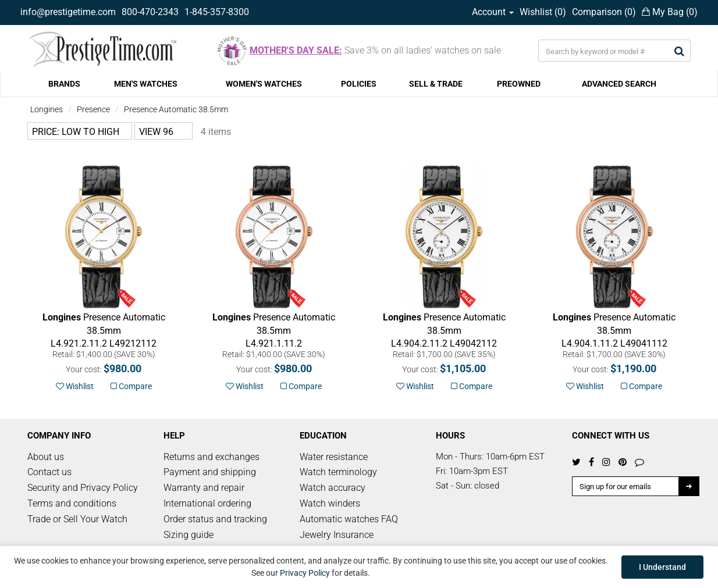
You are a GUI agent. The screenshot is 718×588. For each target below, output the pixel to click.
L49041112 (614, 331)
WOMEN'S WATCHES (264, 84)
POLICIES (359, 84)
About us (46, 457)
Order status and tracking (215, 519)
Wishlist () (543, 12)
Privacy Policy (305, 573)
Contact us (49, 472)
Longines (47, 109)
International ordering (207, 503)
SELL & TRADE (436, 84)
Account (493, 12)
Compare (131, 386)
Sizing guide (189, 535)
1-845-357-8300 (217, 12)
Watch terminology (338, 472)
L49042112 (444, 331)
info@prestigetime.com (68, 12)
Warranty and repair (204, 488)
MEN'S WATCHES (146, 84)
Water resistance (334, 457)
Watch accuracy (333, 488)
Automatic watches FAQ (349, 519)
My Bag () (670, 12)
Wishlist (75, 386)
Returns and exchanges (212, 457)
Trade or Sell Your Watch (77, 519)
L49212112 (104, 331)
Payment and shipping (210, 472)
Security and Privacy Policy (83, 488)
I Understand (662, 567)
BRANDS (64, 84)
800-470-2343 (150, 12)
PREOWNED (519, 84)
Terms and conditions (72, 503)
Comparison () (604, 12)
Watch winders (330, 503)
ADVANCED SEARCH (619, 84)
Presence (93, 109)
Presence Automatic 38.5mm (176, 109)
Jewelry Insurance (337, 535)
